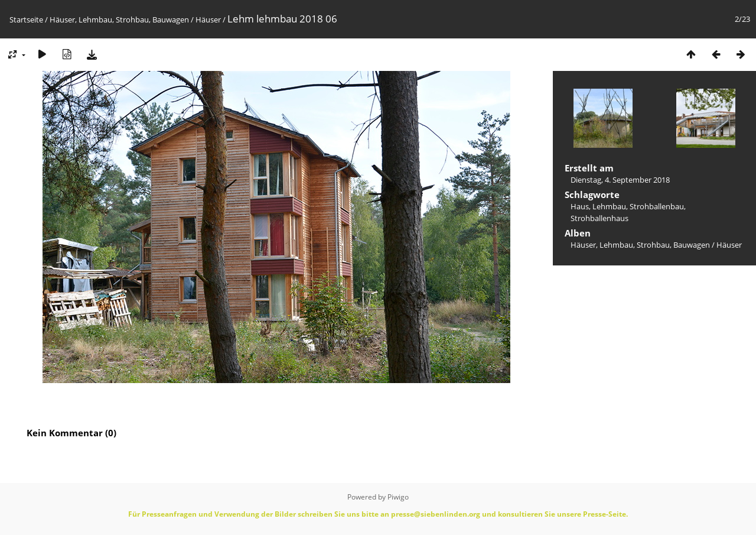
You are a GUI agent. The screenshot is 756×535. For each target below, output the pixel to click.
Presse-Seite (605, 514)
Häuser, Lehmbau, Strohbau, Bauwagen (119, 20)
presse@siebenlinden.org (436, 514)
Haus (580, 206)
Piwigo (398, 497)
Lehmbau (609, 206)
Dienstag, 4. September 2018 (620, 180)
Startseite (26, 20)
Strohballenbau (657, 206)
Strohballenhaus (599, 218)
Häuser (208, 20)
